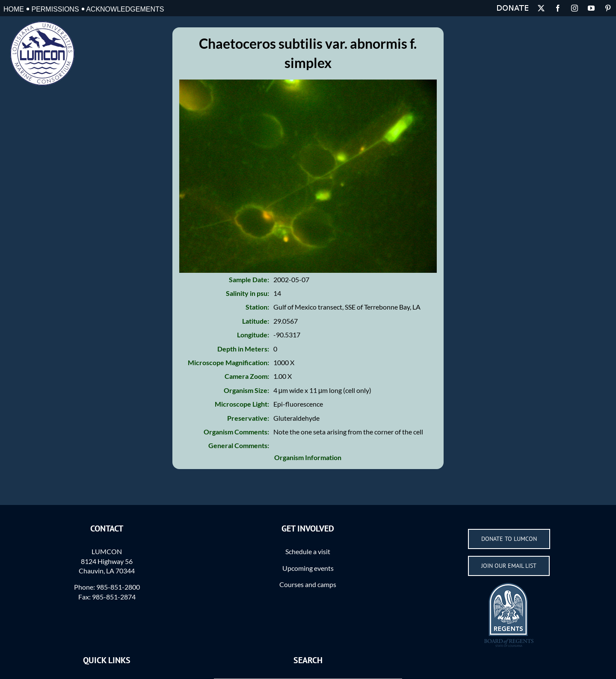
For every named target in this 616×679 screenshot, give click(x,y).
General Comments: (239, 445)
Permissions (55, 9)
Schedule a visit (308, 551)
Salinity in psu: (247, 293)
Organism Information (308, 457)
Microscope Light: (242, 404)
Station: (257, 307)
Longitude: (253, 335)
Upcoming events (308, 568)
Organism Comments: (236, 432)
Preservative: (248, 418)
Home (14, 9)
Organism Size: (246, 390)
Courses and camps (308, 584)
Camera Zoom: (247, 376)
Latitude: (256, 321)
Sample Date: (249, 279)
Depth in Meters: (243, 349)
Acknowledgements (125, 9)
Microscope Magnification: (228, 362)
